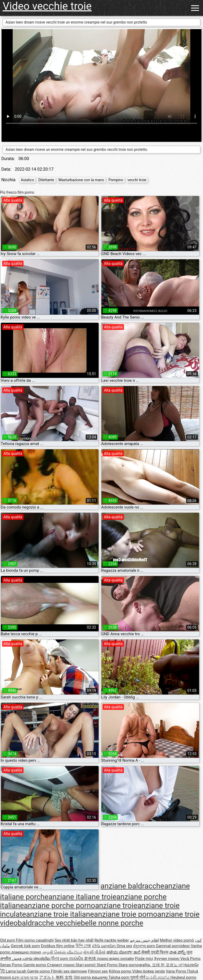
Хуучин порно (167, 959)
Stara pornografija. (135, 965)
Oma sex (124, 946)
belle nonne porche (112, 923)
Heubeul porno (183, 977)
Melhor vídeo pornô (177, 940)
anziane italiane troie (82, 897)
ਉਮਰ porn (60, 959)
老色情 (91, 959)
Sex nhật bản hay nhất (74, 940)
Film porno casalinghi (35, 940)
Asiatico (27, 180)
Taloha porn (119, 977)
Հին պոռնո (104, 946)
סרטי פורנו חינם (25, 977)
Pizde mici (144, 959)
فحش (17, 959)
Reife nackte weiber (112, 940)
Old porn (8, 940)
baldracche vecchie (49, 923)
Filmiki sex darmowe (69, 971)
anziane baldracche (132, 886)
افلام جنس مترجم (144, 940)
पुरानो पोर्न (138, 977)
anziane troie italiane (60, 914)
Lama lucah (17, 971)
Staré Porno (108, 965)
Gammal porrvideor (173, 946)
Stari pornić (86, 965)
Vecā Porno (190, 959)
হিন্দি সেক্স (83, 946)
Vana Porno (176, 971)
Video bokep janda (148, 971)
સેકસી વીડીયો (94, 952)
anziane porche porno (59, 906)
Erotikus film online (58, 946)
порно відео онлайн (115, 959)
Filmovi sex (98, 971)
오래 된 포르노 (165, 965)
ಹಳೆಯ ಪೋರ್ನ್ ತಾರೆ (124, 952)
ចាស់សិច (77, 959)
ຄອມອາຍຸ (100, 977)
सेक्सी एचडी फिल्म (155, 952)
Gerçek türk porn (25, 946)
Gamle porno (35, 965)
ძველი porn (145, 946)
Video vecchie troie (47, 6)
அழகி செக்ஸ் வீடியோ (62, 952)
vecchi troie (137, 180)
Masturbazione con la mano (81, 180)
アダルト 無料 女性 (56, 977)
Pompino (116, 180)
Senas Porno (12, 965)
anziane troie (116, 906)
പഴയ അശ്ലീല (37, 959)
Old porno (83, 977)
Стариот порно (61, 965)
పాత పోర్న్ (178, 952)
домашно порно (26, 952)
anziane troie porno (126, 914)
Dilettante (46, 180)
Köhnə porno (121, 971)
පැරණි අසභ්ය (158, 977)
